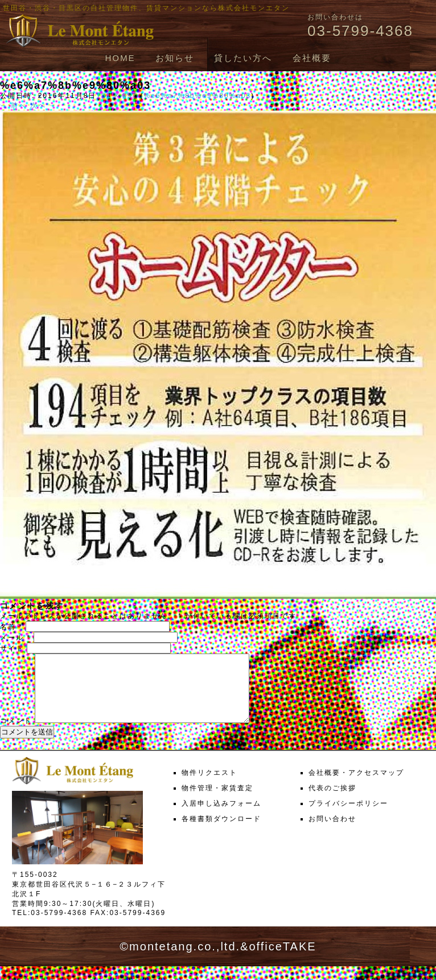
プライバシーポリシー (348, 817)
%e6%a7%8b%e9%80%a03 (197, 96)
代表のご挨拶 (332, 802)
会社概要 (312, 58)
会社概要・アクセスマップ (356, 786)
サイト (12, 648)
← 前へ (13, 105)
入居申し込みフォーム (221, 817)
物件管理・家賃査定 (217, 802)
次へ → (44, 105)
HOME (120, 58)
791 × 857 (117, 96)
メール (15, 638)
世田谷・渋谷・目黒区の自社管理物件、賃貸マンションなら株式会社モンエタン (146, 8)
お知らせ (175, 58)
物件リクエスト (209, 786)
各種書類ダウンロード (221, 832)
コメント (16, 734)
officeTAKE (282, 960)
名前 (11, 627)
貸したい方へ (243, 58)
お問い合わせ (332, 832)
